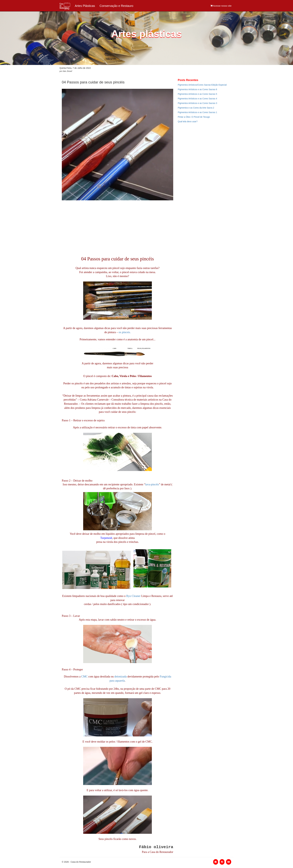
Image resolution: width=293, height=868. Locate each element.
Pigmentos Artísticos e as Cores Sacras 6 (197, 89)
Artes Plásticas (85, 6)
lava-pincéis (152, 484)
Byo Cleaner (133, 596)
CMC (84, 676)
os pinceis (124, 332)
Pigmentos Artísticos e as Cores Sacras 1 (197, 112)
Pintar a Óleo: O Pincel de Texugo (194, 117)
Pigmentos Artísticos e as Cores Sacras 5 (197, 94)
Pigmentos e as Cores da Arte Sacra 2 (196, 108)
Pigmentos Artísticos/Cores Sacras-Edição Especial (202, 85)
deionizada (121, 676)
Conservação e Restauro (116, 6)
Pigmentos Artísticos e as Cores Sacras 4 (197, 99)
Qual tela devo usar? (188, 121)
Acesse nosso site (221, 6)
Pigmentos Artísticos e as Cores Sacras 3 (197, 103)
